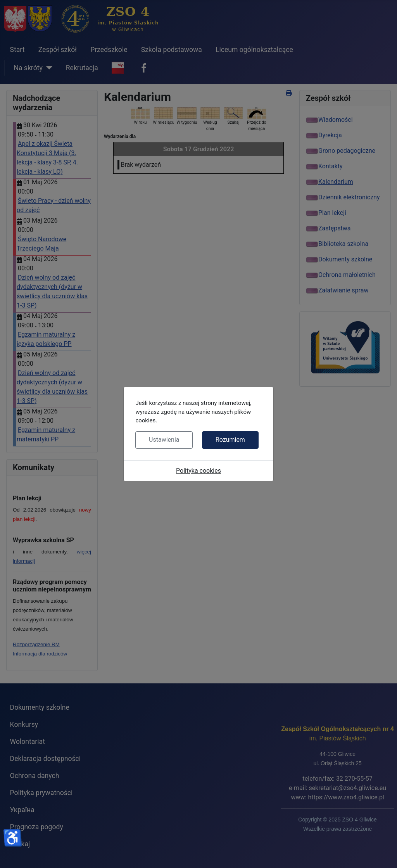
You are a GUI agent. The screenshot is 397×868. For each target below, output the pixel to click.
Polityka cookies (198, 471)
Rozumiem (230, 440)
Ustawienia (164, 440)
